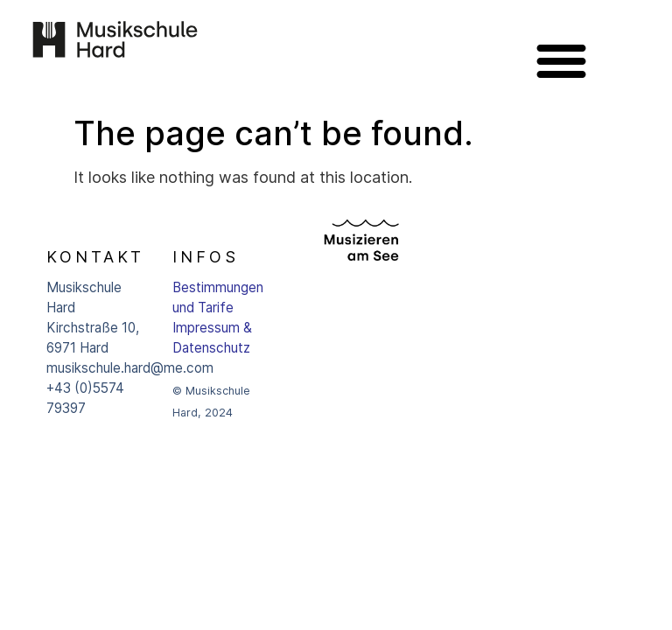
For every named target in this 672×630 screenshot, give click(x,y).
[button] (562, 60)
